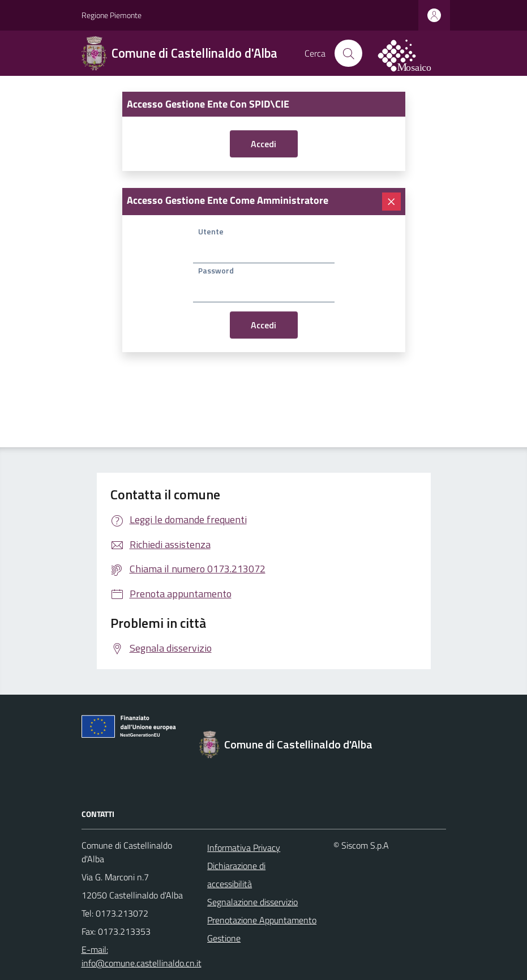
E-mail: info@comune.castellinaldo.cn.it (138, 956)
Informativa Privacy (244, 848)
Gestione (224, 938)
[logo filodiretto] (411, 53)
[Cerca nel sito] (348, 53)
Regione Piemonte (112, 15)
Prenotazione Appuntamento (262, 920)
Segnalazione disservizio (252, 902)
